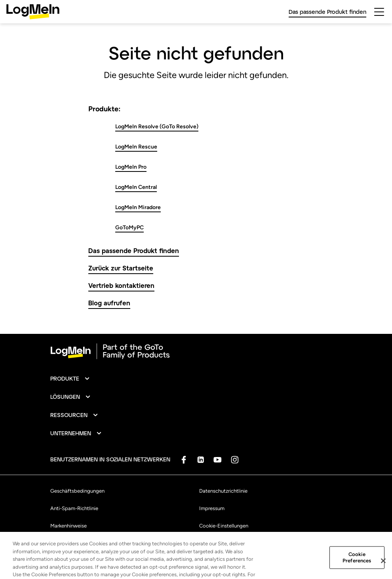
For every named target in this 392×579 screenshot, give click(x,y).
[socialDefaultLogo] (184, 460)
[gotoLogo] (33, 12)
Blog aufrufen (109, 303)
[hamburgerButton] (379, 12)
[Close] (383, 568)
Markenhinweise (69, 526)
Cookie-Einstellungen (224, 526)
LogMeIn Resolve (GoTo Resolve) (157, 127)
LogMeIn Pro (131, 167)
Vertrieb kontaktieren (121, 285)
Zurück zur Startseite (121, 268)
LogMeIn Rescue (136, 147)
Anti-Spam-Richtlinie (74, 508)
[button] (70, 379)
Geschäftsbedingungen (77, 491)
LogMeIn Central (136, 187)
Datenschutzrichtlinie (223, 491)
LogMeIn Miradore (138, 207)
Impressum (212, 508)
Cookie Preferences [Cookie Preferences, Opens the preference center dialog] (357, 565)
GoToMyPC (129, 228)
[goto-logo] (196, 351)
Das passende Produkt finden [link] (327, 12)
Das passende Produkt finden (134, 250)
